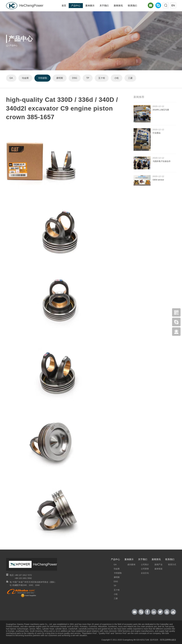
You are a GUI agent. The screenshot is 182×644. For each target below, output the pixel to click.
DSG (75, 78)
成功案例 (131, 565)
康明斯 (60, 78)
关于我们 (104, 6)
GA (11, 78)
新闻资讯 (118, 6)
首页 (64, 6)
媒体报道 (158, 569)
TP (88, 78)
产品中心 (76, 6)
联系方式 (172, 565)
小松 (117, 78)
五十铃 (102, 78)
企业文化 (145, 573)
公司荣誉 (145, 569)
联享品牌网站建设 (168, 640)
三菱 (131, 78)
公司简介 (145, 565)
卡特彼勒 (43, 78)
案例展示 (90, 6)
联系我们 (132, 6)
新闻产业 (158, 565)
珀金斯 (25, 78)
